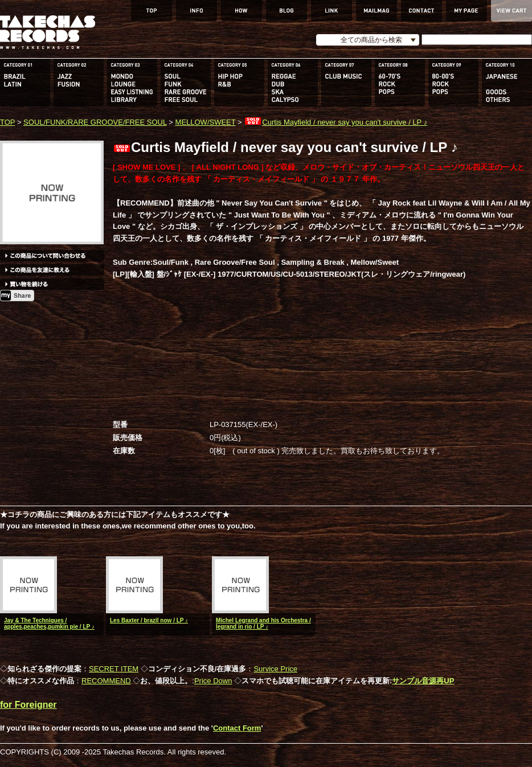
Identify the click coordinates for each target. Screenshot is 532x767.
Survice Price (275, 669)
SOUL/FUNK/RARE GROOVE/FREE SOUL (95, 122)
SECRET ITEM (114, 669)
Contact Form (237, 728)
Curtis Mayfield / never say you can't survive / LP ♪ (335, 122)
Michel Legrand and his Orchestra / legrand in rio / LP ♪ (263, 624)
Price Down (213, 681)
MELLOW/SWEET (206, 122)
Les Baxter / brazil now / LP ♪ (149, 620)
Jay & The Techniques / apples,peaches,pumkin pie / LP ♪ (49, 624)
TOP (7, 122)
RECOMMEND (106, 681)
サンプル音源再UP (423, 681)
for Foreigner (28, 705)
